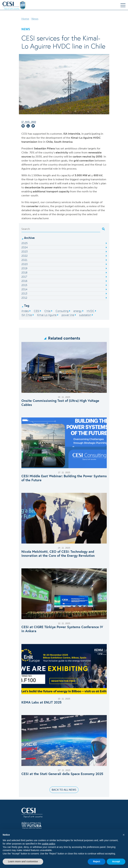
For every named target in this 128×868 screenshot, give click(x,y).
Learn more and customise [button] (23, 861)
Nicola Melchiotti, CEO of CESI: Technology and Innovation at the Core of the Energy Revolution (58, 554)
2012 (24, 298)
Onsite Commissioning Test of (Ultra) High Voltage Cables (60, 403)
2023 (25, 252)
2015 (24, 285)
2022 (25, 256)
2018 (24, 273)
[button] (124, 835)
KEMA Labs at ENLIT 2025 (41, 702)
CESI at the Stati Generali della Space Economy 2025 (62, 774)
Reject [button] (97, 861)
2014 (24, 289)
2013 (24, 294)
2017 (24, 277)
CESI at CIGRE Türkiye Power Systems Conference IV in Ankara (62, 629)
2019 (24, 268)
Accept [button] (116, 861)
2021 (24, 260)
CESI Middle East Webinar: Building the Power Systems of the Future (64, 478)
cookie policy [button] (48, 844)
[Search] (61, 229)
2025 (25, 243)
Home (25, 19)
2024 (25, 247)
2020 (25, 264)
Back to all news (64, 790)
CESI (25, 134)
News (35, 19)
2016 (24, 281)
